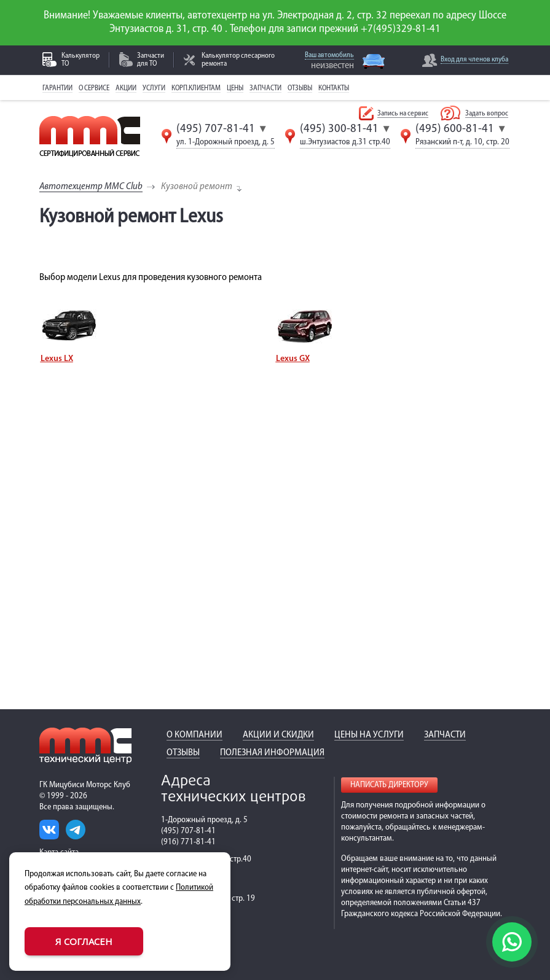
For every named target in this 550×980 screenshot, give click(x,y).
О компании (194, 735)
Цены (235, 88)
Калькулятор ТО (81, 60)
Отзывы (300, 88)
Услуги (154, 88)
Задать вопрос (487, 114)
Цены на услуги (369, 735)
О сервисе (94, 88)
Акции (126, 88)
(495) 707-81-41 (216, 129)
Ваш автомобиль (329, 55)
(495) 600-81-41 (455, 129)
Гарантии (57, 88)
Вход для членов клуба (474, 60)
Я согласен (84, 941)
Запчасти (265, 88)
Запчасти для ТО (151, 60)
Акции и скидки (278, 735)
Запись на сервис (403, 114)
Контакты (334, 88)
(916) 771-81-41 (188, 842)
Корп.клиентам (196, 88)
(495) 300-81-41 (339, 129)
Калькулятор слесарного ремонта (238, 60)
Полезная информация (272, 753)
